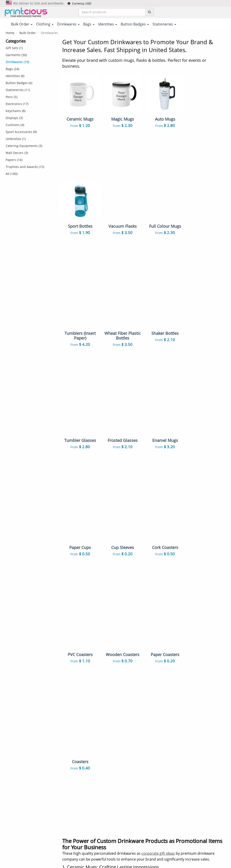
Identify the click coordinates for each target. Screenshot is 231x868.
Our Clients (71, 747)
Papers (124, 817)
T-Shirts (125, 698)
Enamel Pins (128, 778)
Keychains (155, 751)
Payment (69, 705)
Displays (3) (14, 118)
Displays (125, 805)
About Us (69, 698)
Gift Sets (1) (14, 48)
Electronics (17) (17, 104)
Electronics (155, 798)
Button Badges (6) (19, 83)
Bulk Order (28, 33)
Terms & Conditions (104, 847)
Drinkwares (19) (17, 62)
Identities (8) (15, 76)
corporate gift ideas (158, 639)
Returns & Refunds (77, 719)
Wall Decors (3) (17, 153)
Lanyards (126, 744)
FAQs (66, 733)
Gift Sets (154, 705)
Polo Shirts (155, 698)
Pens (123, 764)
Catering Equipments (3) (24, 146)
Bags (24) (12, 69)
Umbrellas (155, 817)
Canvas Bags (157, 731)
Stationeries (128, 798)
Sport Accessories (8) (21, 132)
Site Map (69, 740)
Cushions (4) (15, 125)
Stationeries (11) (18, 90)
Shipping (69, 712)
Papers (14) (14, 160)
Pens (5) (12, 97)
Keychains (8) (16, 111)
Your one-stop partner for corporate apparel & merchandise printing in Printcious (115, 863)
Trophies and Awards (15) (25, 167)
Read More (217, 670)
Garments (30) (16, 55)
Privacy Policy (132, 847)
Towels (152, 771)
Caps (123, 771)
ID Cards (154, 744)
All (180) (12, 174)
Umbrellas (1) (16, 139)
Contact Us (71, 726)
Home (10, 33)
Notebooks (156, 764)
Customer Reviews (77, 754)
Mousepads (156, 785)
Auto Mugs (156, 778)
